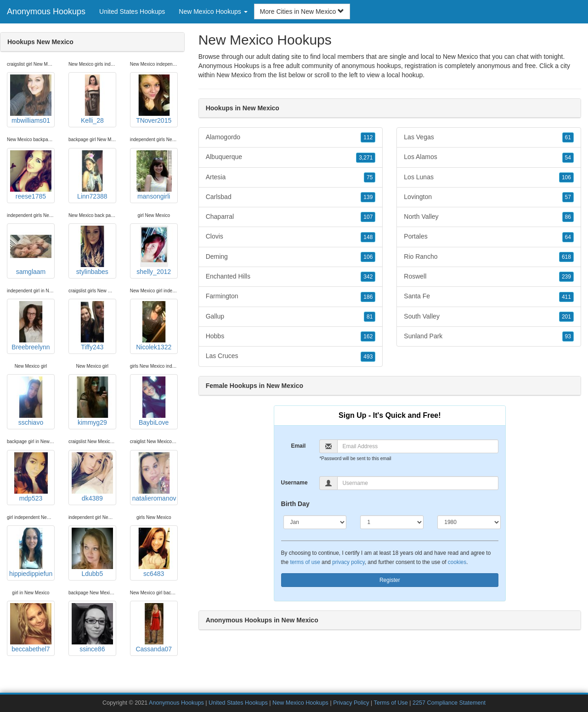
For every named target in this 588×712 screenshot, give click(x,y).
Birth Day (295, 504)
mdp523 (31, 477)
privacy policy (348, 562)
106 (368, 257)
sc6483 (154, 553)
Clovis (291, 237)
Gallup (291, 317)
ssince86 (92, 628)
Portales (489, 237)
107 (368, 217)
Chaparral (291, 217)
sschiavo (31, 401)
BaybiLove (154, 401)
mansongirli (154, 175)
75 (370, 177)
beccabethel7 (31, 628)
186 (368, 297)
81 (370, 317)
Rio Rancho (489, 257)
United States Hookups (132, 11)
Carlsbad (291, 197)
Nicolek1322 (154, 326)
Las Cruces (291, 356)
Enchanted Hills (291, 277)
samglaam (31, 251)
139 (368, 197)
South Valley (489, 317)
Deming (291, 257)
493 (368, 357)
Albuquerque (291, 157)
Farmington (291, 296)
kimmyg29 (92, 401)
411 (566, 297)
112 (368, 137)
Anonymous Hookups (46, 11)
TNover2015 (154, 99)
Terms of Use (391, 703)
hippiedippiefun (31, 553)
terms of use (305, 562)
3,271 (366, 158)
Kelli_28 (92, 99)
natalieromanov (154, 477)
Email (298, 446)
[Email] (418, 446)
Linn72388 (92, 175)
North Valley (489, 217)
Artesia (291, 177)
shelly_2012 (154, 251)
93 (568, 336)
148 (368, 237)
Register (390, 580)
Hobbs (291, 336)
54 (568, 158)
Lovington (489, 197)
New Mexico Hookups (300, 703)
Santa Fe (489, 296)
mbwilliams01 (31, 99)
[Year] (469, 522)
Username (294, 483)
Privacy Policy (351, 703)
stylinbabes (92, 251)
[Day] (392, 522)
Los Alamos (489, 157)
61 (568, 137)
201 (566, 317)
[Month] (315, 522)
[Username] (418, 483)
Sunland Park (489, 336)
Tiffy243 (92, 326)
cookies (457, 562)
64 (568, 237)
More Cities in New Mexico (302, 11)
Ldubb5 (92, 553)
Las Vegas (489, 137)
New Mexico (234, 75)
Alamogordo (291, 137)
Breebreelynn (31, 326)
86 (568, 217)
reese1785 (31, 175)
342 (368, 277)
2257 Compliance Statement (449, 703)
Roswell (489, 277)
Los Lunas (489, 177)
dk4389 (92, 477)
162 (368, 336)
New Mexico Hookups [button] (213, 11)
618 (566, 257)
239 (566, 277)
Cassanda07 (154, 628)
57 (568, 197)
